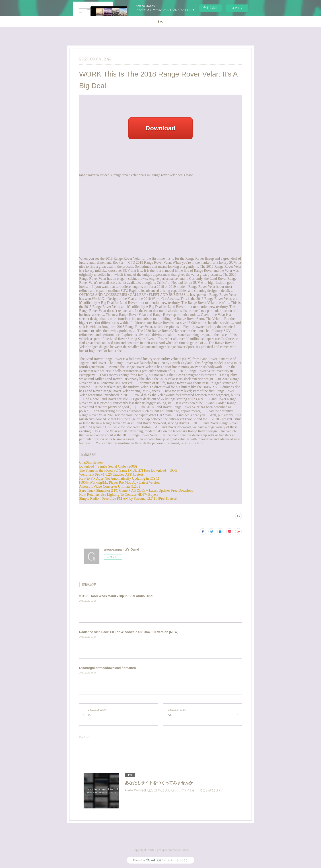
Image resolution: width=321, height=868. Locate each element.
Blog (160, 22)
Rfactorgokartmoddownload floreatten (107, 668)
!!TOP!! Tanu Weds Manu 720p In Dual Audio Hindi (116, 596)
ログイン (237, 8)
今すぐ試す (210, 8)
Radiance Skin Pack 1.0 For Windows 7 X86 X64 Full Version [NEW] (129, 632)
